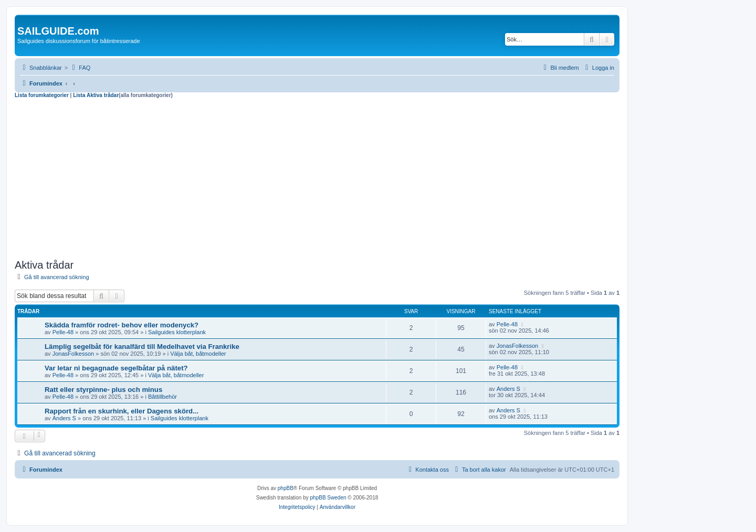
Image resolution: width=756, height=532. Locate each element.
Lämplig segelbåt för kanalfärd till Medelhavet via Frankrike (142, 347)
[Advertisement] (317, 177)
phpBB (286, 488)
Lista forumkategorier (42, 95)
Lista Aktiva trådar (96, 95)
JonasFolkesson (73, 354)
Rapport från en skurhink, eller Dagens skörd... (122, 411)
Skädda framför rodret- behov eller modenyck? (122, 325)
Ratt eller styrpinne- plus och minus (103, 390)
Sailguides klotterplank (177, 332)
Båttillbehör (162, 397)
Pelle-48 (63, 332)
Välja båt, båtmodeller (198, 354)
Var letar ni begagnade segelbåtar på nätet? (116, 368)
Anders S (508, 389)
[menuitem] (80, 68)
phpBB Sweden (328, 498)
